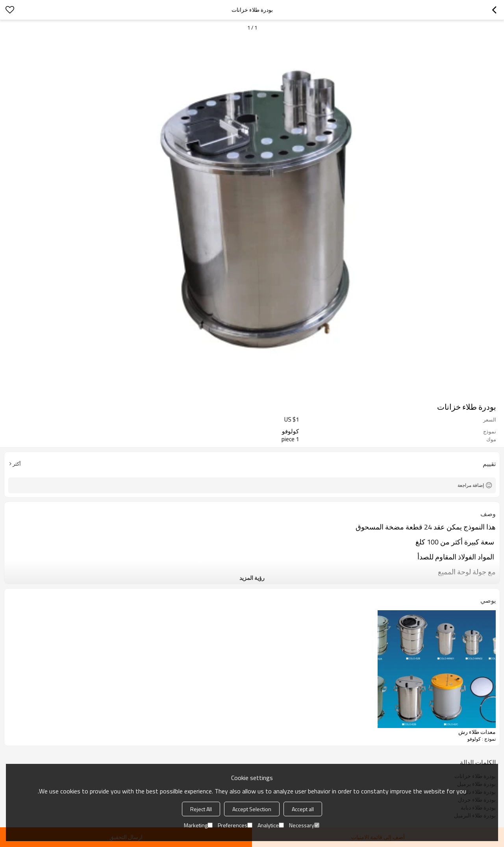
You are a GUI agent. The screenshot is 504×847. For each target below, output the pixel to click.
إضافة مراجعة (471, 485)
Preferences (235, 825)
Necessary (304, 825)
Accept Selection (252, 809)
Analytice (271, 825)
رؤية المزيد (252, 578)
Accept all (303, 809)
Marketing (198, 825)
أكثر (17, 464)
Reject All (201, 809)
